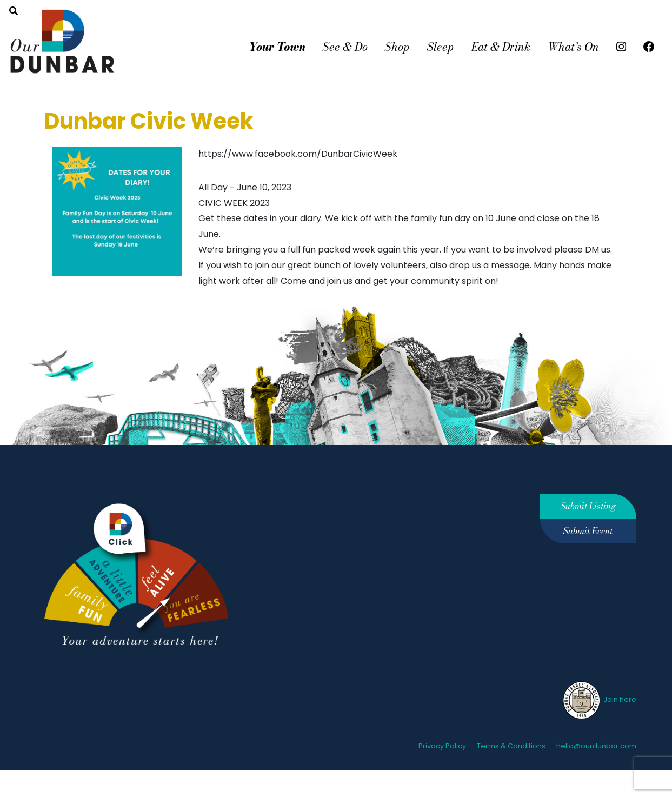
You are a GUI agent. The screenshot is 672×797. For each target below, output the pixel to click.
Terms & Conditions (511, 746)
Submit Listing (588, 506)
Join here (599, 699)
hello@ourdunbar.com (596, 746)
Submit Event (588, 531)
